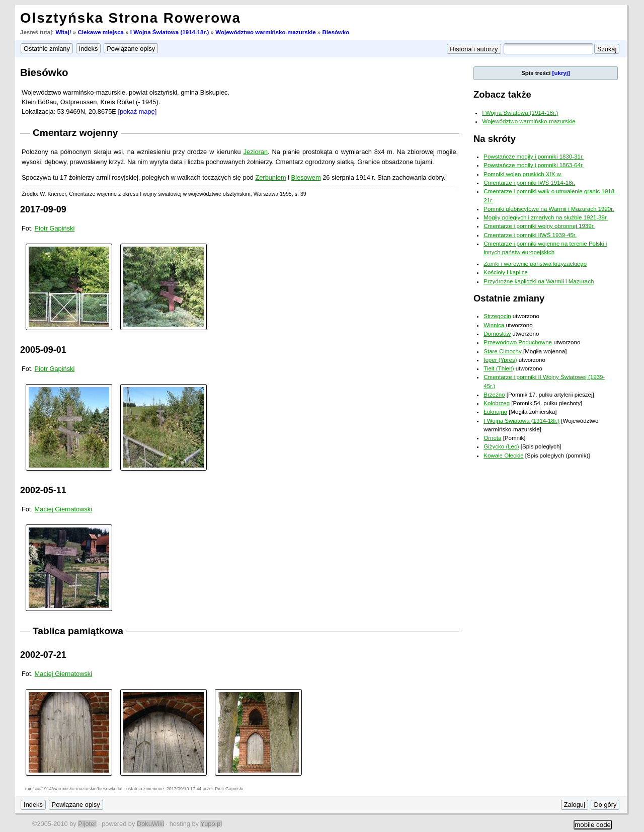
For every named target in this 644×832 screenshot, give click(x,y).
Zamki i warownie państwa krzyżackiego (535, 264)
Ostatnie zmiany (509, 298)
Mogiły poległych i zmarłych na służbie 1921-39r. (546, 217)
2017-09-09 (43, 209)
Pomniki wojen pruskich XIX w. (523, 174)
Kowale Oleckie (503, 456)
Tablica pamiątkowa (78, 631)
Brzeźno (494, 395)
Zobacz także (502, 94)
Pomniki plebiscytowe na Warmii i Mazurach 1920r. (549, 209)
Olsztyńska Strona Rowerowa (131, 18)
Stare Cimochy (503, 351)
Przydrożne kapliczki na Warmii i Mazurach (539, 281)
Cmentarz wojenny (75, 133)
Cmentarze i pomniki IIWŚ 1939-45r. (530, 235)
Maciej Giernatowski (64, 509)
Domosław (497, 334)
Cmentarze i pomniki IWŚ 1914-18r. (529, 183)
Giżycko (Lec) (501, 446)
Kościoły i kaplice (506, 272)
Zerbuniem (270, 177)
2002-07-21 (43, 655)
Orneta (492, 438)
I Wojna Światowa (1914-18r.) (170, 32)
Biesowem (306, 177)
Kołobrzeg (497, 403)
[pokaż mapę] (137, 111)
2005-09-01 (43, 350)
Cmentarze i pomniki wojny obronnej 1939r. (539, 226)
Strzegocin (497, 316)
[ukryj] (561, 73)
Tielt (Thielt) (499, 368)
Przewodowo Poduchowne (518, 342)
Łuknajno (495, 412)
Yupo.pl (211, 824)
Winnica (494, 325)
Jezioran (256, 152)
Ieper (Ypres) (500, 360)
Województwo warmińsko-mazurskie (265, 32)
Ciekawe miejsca (101, 32)
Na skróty (495, 139)
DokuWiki (150, 824)
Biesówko (336, 32)
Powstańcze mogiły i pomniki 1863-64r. (534, 165)
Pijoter (87, 824)
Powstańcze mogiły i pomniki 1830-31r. (534, 157)
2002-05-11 (43, 490)
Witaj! (63, 32)
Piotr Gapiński (55, 228)
